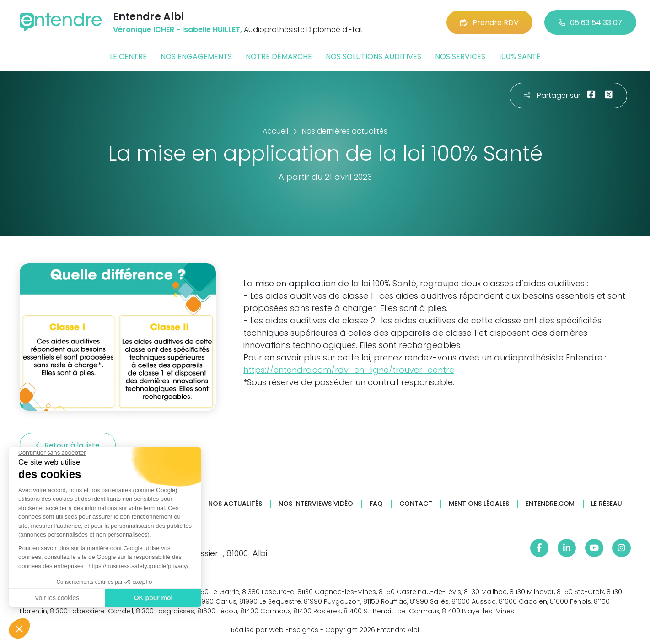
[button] (19, 628)
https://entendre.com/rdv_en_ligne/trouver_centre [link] (349, 370)
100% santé (520, 56)
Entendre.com (550, 504)
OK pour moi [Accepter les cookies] (153, 598)
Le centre (128, 56)
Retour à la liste (68, 445)
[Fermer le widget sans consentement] (52, 453)
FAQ (376, 504)
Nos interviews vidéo (316, 504)
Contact (416, 504)
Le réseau (607, 504)
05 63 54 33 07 (590, 23)
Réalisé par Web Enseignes (275, 630)
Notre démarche (279, 56)
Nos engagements (196, 56)
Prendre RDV (489, 23)
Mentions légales (479, 504)
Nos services (460, 56)
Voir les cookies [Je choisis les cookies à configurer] (57, 598)
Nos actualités (235, 504)
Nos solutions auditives (373, 56)
